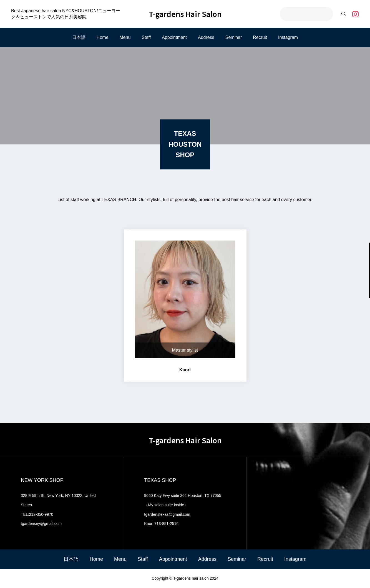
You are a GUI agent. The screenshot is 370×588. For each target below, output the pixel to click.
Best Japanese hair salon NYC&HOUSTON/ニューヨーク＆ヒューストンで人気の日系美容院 (66, 14)
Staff (146, 37)
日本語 (79, 37)
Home (103, 37)
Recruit (260, 37)
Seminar (234, 37)
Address (206, 37)
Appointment (174, 37)
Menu (125, 37)
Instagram (288, 37)
